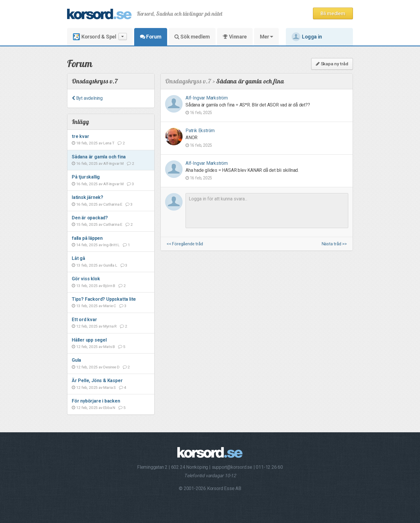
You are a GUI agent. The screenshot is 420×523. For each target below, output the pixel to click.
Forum (151, 37)
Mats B (109, 347)
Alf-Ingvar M (113, 163)
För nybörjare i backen (96, 401)
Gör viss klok (86, 279)
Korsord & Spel (100, 37)
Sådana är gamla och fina (99, 157)
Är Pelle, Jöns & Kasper (97, 381)
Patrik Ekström (200, 131)
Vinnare (235, 37)
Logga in (307, 37)
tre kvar (80, 136)
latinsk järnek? (87, 197)
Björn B (109, 286)
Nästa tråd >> (334, 244)
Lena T (109, 143)
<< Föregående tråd (185, 244)
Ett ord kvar (84, 320)
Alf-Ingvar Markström (207, 98)
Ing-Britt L (111, 245)
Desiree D (111, 367)
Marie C (110, 306)
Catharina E (113, 204)
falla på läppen (87, 238)
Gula (76, 360)
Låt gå (78, 258)
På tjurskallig (86, 177)
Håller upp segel (89, 340)
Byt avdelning (87, 98)
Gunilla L (110, 265)
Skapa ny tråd (332, 64)
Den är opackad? (90, 218)
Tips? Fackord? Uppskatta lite (104, 299)
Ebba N (109, 407)
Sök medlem (192, 37)
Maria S (110, 387)
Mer (266, 37)
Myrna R (110, 326)
